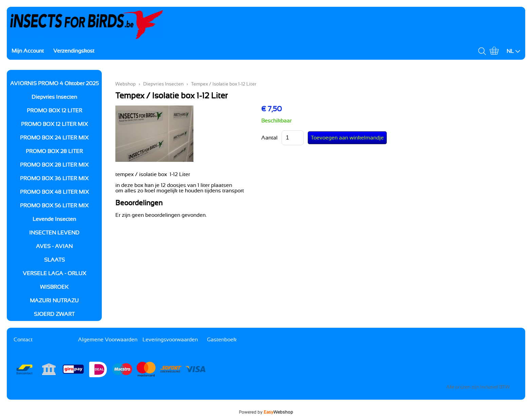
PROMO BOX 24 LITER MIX (54, 138)
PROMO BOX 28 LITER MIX (54, 165)
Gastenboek (222, 340)
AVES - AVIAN (54, 246)
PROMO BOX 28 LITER (54, 151)
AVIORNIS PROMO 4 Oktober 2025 (54, 83)
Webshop (126, 84)
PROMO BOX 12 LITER (54, 111)
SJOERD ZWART (54, 314)
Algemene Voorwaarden (108, 340)
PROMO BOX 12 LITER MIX (54, 124)
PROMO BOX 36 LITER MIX (54, 178)
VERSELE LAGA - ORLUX (54, 273)
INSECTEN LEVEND (54, 233)
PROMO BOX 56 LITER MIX (54, 206)
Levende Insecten (54, 219)
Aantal (269, 138)
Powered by (266, 412)
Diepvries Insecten (54, 97)
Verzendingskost (74, 51)
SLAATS (54, 260)
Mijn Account (28, 51)
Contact (23, 340)
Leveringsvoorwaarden (170, 340)
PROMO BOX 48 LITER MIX (54, 192)
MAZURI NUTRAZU (54, 301)
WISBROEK (54, 287)
